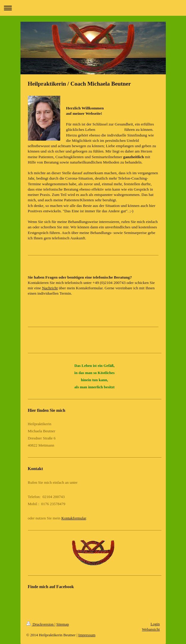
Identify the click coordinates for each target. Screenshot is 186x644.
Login (155, 624)
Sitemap (63, 624)
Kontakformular (74, 518)
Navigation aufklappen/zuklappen (93, 8)
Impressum (87, 635)
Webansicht (151, 629)
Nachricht (50, 288)
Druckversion (40, 624)
